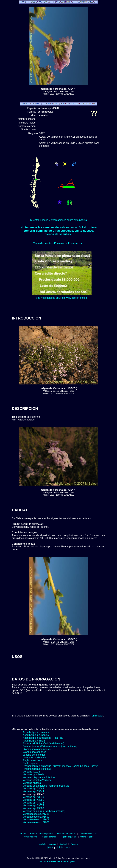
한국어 (50, 847)
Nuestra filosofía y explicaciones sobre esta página (58, 220)
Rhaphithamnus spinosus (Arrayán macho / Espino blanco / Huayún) (61, 766)
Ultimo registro (87, 837)
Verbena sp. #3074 (33, 803)
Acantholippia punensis (36, 732)
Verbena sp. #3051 (33, 800)
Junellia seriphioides (34, 755)
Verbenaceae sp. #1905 (36, 820)
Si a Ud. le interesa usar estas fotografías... (58, 861)
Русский (74, 844)
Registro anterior (48, 837)
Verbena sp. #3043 (33, 789)
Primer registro (30, 837)
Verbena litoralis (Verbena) (38, 780)
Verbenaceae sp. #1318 (36, 814)
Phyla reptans (31, 763)
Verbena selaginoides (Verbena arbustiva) (46, 786)
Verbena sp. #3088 (33, 808)
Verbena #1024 (31, 772)
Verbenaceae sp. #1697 (36, 817)
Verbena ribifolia (32, 783)
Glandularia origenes (34, 752)
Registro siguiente (68, 837)
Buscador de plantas (66, 833)
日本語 (60, 847)
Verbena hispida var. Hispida (39, 777)
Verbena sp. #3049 (33, 797)
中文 (68, 847)
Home (23, 833)
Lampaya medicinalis (35, 758)
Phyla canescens (32, 760)
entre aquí (97, 716)
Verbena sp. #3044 (33, 791)
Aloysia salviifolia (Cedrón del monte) (43, 743)
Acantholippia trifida (34, 741)
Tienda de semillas (88, 833)
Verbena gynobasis (33, 774)
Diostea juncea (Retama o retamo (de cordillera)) (50, 746)
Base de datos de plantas (41, 833)
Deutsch (64, 844)
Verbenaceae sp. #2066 (36, 822)
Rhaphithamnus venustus (37, 769)
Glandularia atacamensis (37, 749)
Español (53, 844)
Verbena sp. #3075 (33, 805)
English (42, 844)
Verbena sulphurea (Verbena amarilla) (44, 811)
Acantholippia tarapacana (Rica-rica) (43, 738)
